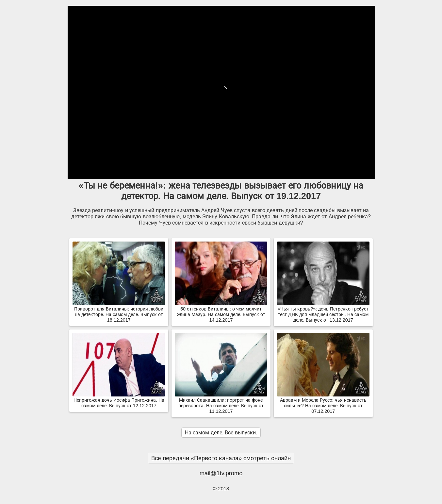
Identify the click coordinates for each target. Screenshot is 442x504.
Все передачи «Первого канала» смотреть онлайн (221, 458)
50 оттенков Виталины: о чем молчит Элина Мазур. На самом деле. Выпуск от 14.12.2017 (221, 312)
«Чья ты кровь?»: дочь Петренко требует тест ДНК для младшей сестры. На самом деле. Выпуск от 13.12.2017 (323, 312)
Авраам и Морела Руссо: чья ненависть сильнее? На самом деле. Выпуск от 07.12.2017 (323, 403)
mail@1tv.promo (221, 473)
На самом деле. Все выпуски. (221, 433)
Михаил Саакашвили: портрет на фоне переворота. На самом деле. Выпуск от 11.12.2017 (221, 403)
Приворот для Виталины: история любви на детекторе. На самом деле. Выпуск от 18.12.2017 (119, 312)
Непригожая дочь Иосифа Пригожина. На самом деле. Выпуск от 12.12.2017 (119, 400)
